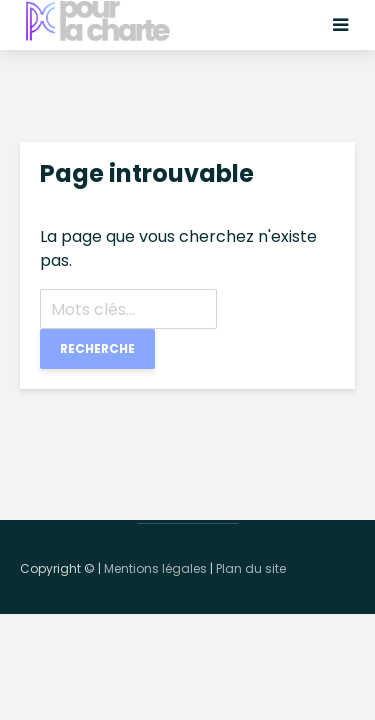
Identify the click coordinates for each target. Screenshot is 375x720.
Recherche (97, 348)
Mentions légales (155, 568)
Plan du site (251, 568)
